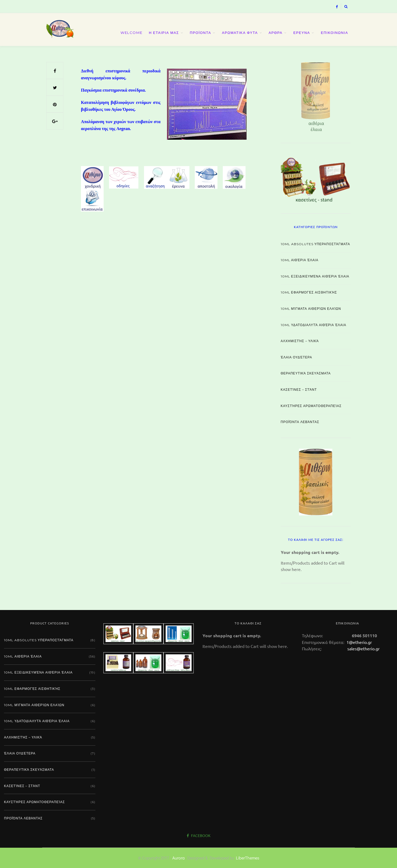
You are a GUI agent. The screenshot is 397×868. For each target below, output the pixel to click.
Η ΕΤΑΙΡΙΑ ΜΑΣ (164, 33)
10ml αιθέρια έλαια (300, 260)
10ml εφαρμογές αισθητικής (309, 292)
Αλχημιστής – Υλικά (300, 341)
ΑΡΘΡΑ (276, 33)
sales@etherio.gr (363, 648)
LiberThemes (248, 858)
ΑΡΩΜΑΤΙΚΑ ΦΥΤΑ (240, 33)
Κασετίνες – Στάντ (299, 390)
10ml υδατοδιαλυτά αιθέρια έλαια (314, 325)
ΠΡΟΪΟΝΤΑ (200, 33)
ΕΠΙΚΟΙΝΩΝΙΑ (334, 33)
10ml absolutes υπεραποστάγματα (316, 244)
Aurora (178, 858)
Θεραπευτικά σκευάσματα (306, 373)
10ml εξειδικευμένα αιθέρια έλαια (315, 276)
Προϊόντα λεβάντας (300, 422)
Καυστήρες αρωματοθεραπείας (311, 406)
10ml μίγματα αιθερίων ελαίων (311, 309)
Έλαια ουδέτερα (297, 357)
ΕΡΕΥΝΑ (302, 33)
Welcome (131, 33)
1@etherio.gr (359, 642)
